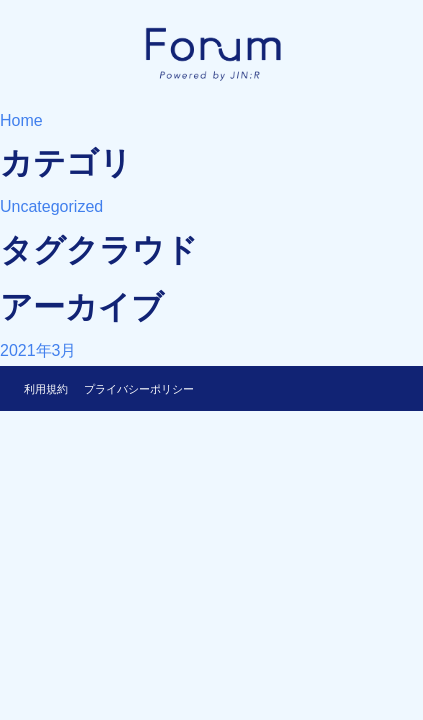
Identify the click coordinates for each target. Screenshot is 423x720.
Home (21, 120)
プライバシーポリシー (139, 389)
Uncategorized (51, 206)
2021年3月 (38, 350)
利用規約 (46, 389)
